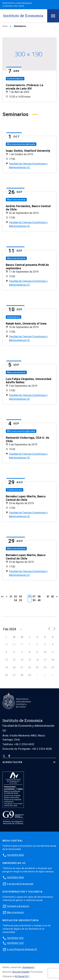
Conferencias (15, 490)
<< (2, 597)
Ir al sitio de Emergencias (20, 884)
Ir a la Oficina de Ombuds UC (22, 949)
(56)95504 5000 (15, 877)
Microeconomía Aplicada (21, 144)
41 (48, 597)
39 (34, 600)
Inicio (5, 26)
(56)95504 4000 (15, 855)
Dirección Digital (20, 972)
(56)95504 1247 (15, 943)
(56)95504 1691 (15, 938)
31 (11, 597)
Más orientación (15, 912)
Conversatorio (15, 79)
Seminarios (14, 317)
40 (39, 600)
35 (20, 600)
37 (34, 597)
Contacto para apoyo (18, 906)
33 (20, 597)
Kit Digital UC (21, 976)
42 (52, 597)
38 (39, 597)
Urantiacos (28, 967)
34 (15, 600)
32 (15, 597)
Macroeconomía (16, 200)
